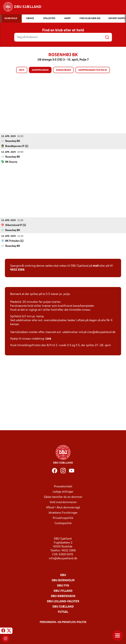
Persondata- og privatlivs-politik (63, 622)
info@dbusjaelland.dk (63, 558)
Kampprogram (40, 70)
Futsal (63, 612)
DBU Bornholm (63, 580)
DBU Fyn (63, 586)
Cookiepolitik (63, 523)
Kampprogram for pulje (93, 70)
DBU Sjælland (63, 607)
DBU (63, 575)
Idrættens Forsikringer (63, 513)
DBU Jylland (63, 591)
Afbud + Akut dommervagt (63, 507)
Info (22, 70)
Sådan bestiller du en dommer (63, 497)
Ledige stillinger (63, 492)
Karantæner (63, 70)
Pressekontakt (63, 486)
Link (48, 339)
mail (96, 266)
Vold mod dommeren (63, 502)
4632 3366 (17, 270)
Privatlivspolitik (63, 518)
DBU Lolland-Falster (63, 601)
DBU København (63, 596)
